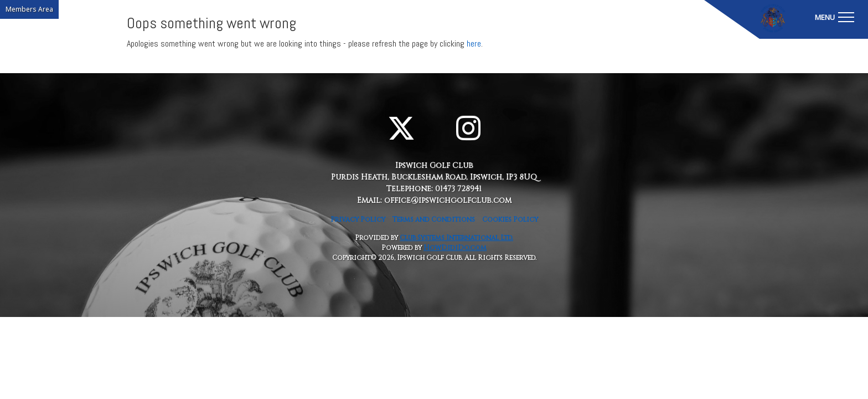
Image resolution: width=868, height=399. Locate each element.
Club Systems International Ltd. (456, 238)
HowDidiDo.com (455, 248)
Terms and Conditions (434, 219)
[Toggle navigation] (834, 17)
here (474, 44)
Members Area (29, 9)
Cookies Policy (510, 219)
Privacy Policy (358, 219)
